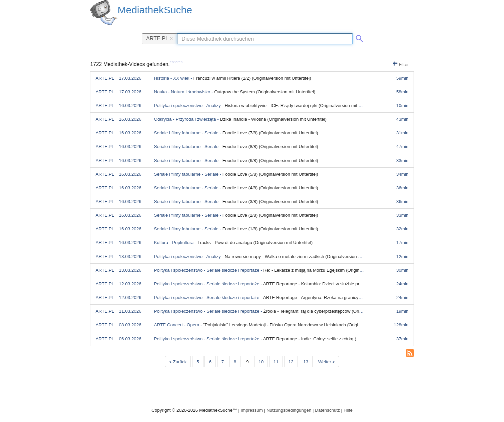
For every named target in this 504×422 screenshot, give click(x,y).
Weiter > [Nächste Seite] (327, 362)
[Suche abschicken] (358, 37)
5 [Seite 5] (198, 362)
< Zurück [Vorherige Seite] (178, 362)
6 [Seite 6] (210, 362)
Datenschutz (327, 410)
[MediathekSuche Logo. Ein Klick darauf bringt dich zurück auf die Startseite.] (104, 13)
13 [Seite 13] (306, 362)
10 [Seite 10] (261, 362)
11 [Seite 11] (276, 362)
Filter (401, 64)
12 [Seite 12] (291, 362)
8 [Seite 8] (235, 362)
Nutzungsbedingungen (289, 410)
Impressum (251, 410)
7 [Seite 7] (223, 362)
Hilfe (348, 410)
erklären (176, 62)
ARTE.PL (159, 38)
